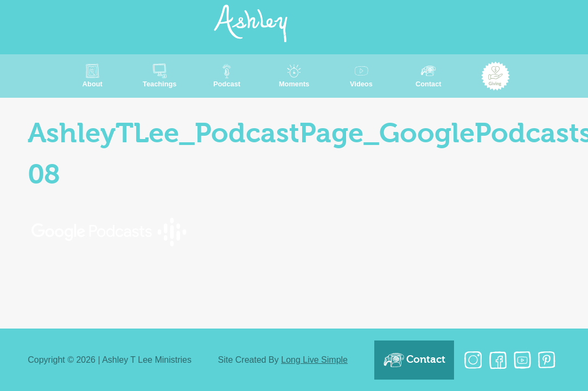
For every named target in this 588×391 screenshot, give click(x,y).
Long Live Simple (314, 360)
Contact (414, 360)
